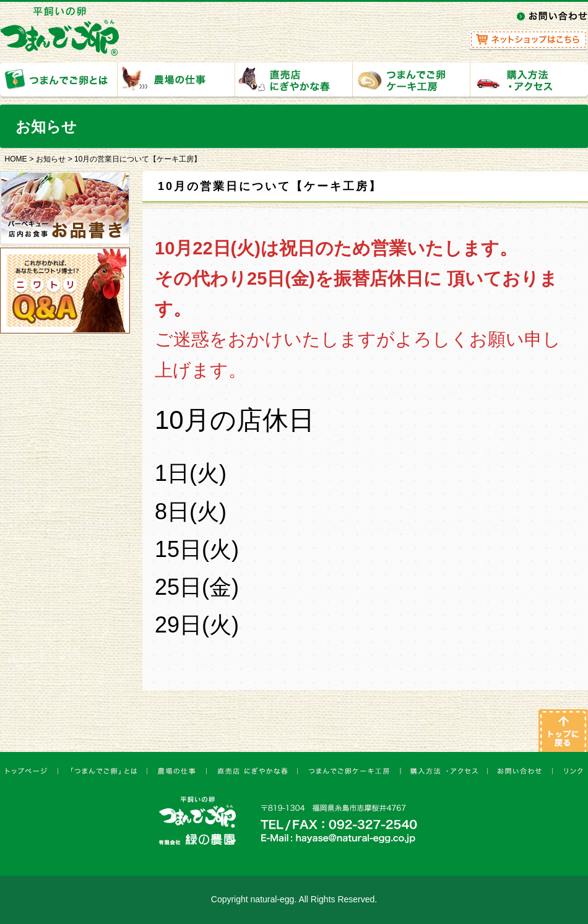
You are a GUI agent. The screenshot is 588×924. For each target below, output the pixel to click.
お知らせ (51, 159)
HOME (16, 159)
